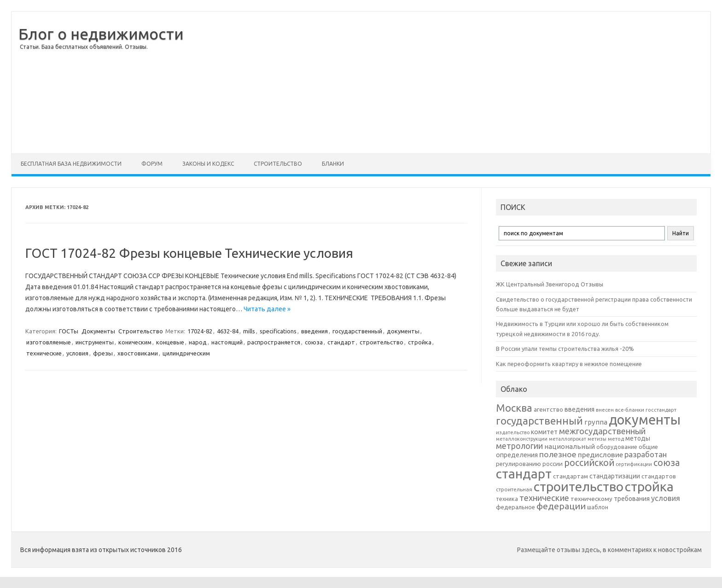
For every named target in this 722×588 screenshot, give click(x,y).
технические (44, 353)
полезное (558, 454)
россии (553, 464)
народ (198, 342)
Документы (98, 331)
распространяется (274, 342)
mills (249, 331)
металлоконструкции (522, 439)
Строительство (278, 164)
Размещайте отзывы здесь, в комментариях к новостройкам (609, 550)
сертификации (634, 464)
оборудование (617, 447)
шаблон (598, 507)
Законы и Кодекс (208, 164)
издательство (513, 432)
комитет (544, 432)
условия (77, 353)
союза (314, 342)
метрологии (519, 446)
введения (314, 331)
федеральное (515, 507)
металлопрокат (568, 439)
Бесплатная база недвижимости (71, 164)
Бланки (333, 164)
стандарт (341, 342)
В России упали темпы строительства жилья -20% (565, 349)
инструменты (95, 342)
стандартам (571, 476)
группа (596, 422)
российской (589, 463)
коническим (135, 342)
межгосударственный (602, 431)
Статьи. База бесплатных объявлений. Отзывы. (84, 47)
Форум (152, 164)
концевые (170, 342)
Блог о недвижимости (101, 34)
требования (632, 499)
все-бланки (630, 410)
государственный (357, 331)
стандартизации (615, 476)
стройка (420, 342)
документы (403, 331)
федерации (561, 506)
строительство (381, 342)
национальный (570, 446)
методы (638, 438)
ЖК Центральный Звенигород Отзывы (550, 284)
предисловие (600, 454)
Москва (514, 408)
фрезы (103, 353)
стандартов (659, 476)
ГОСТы (69, 331)
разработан (646, 454)
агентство (548, 409)
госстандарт (661, 410)
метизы (597, 439)
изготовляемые (49, 342)
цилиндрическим (186, 353)
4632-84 (228, 331)
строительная (514, 489)
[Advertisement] (447, 82)
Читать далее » (267, 309)
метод (616, 439)
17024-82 (200, 331)
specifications (278, 331)
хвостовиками (138, 353)
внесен (605, 410)
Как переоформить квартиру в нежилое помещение (569, 364)
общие (648, 447)
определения (517, 455)
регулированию (518, 464)
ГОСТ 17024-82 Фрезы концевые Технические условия (189, 253)
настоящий (227, 342)
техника (507, 499)
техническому (591, 499)
